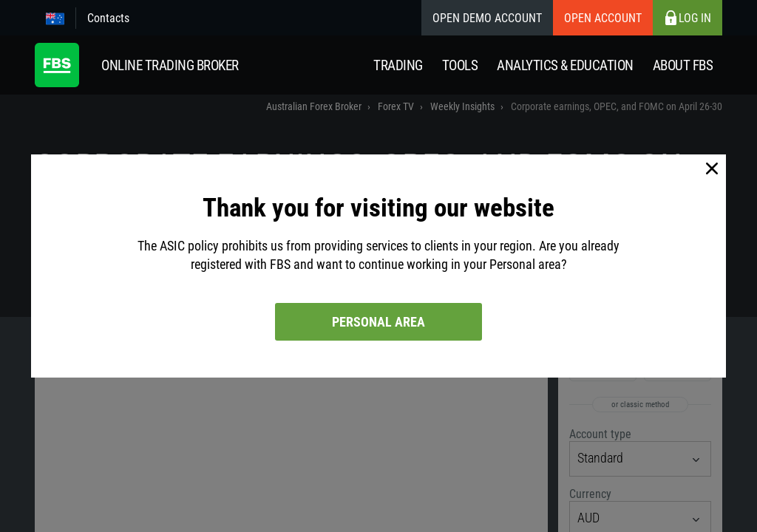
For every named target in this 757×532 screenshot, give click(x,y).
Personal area (378, 322)
